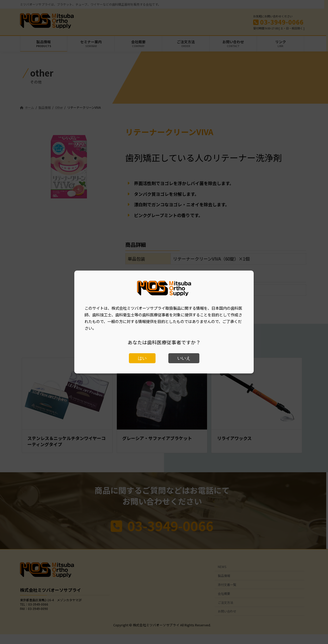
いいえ (184, 358)
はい (142, 358)
